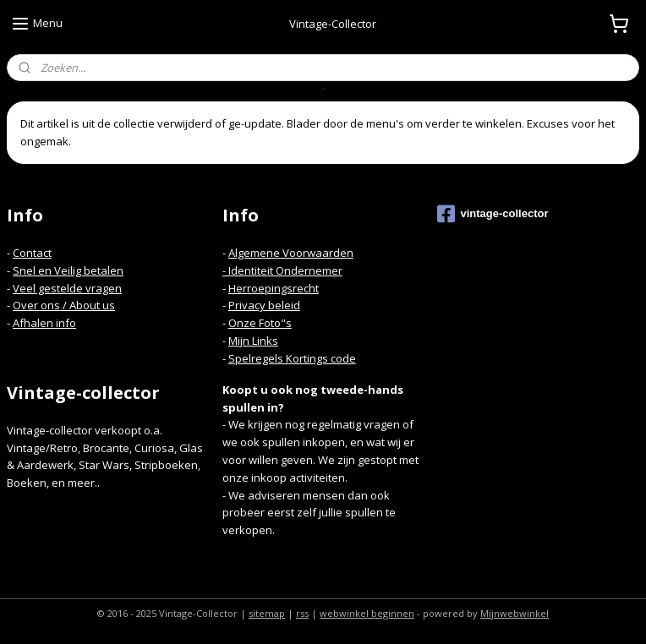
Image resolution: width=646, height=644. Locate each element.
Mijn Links (253, 341)
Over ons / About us (64, 305)
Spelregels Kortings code (292, 358)
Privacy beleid (264, 305)
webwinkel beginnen (367, 613)
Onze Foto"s (260, 323)
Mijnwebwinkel (515, 613)
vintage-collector (493, 214)
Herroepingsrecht (274, 288)
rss (302, 613)
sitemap (267, 613)
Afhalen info (44, 323)
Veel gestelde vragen (67, 288)
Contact (32, 253)
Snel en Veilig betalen (68, 270)
